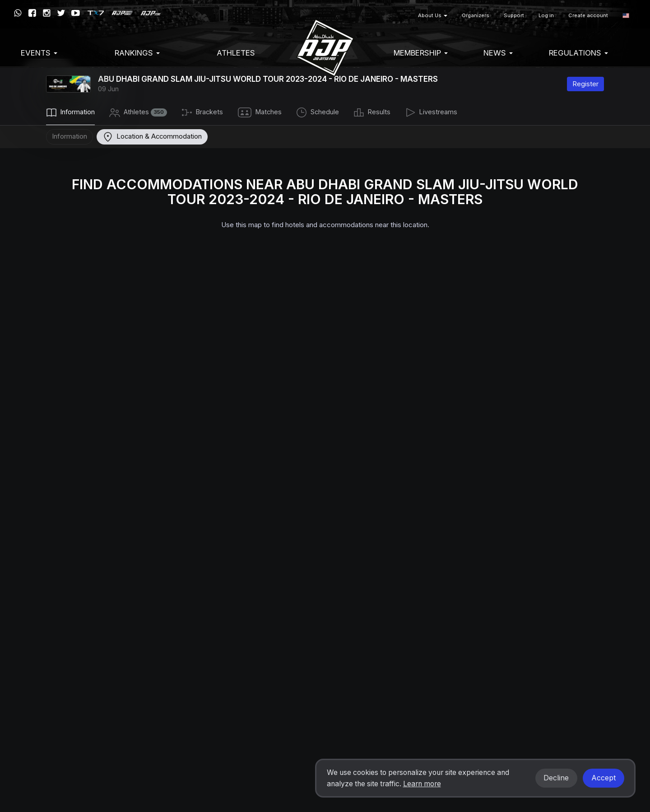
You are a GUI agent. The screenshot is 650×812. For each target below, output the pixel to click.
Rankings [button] (137, 53)
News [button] (498, 53)
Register (585, 84)
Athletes (236, 53)
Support (514, 15)
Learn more (422, 784)
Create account (588, 15)
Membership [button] (421, 53)
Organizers (476, 15)
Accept (604, 778)
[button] (626, 16)
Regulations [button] (578, 53)
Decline (556, 778)
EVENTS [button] (39, 53)
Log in (546, 15)
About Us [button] (433, 15)
